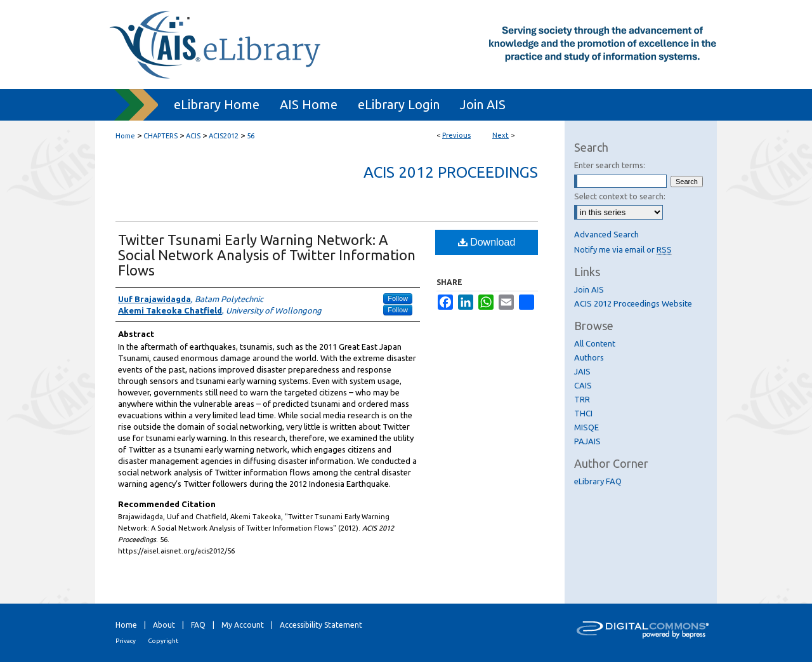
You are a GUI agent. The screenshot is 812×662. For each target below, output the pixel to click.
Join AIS (589, 289)
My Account (243, 625)
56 (251, 136)
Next (501, 135)
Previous (456, 135)
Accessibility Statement (321, 625)
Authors (589, 357)
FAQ (198, 625)
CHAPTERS (160, 136)
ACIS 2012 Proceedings (451, 172)
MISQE (586, 427)
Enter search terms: (610, 165)
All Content (595, 343)
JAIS (582, 371)
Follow (398, 298)
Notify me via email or (623, 249)
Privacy (126, 641)
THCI (583, 413)
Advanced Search (606, 234)
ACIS (193, 136)
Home (125, 136)
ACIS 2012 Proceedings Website (633, 303)
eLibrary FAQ (598, 481)
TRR (582, 399)
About (164, 625)
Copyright (163, 641)
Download (487, 242)
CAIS (583, 385)
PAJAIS (587, 441)
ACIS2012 (224, 136)
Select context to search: (620, 196)
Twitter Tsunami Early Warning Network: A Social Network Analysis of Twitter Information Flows (267, 255)
